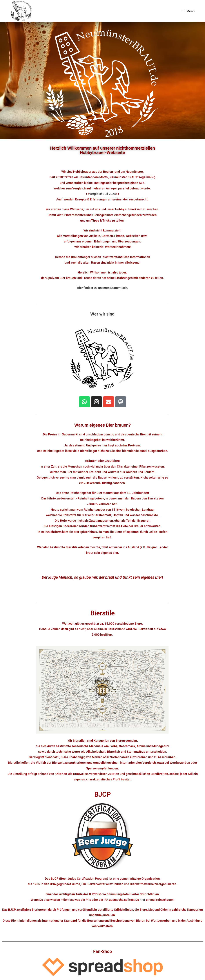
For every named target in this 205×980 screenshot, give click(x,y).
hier (142, 900)
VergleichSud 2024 (102, 194)
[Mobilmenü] (188, 11)
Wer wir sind (102, 314)
